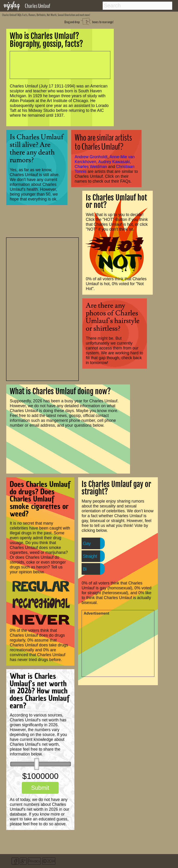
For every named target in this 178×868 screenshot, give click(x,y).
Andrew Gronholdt (91, 157)
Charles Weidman (91, 167)
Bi (85, 569)
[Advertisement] (42, 309)
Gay (87, 543)
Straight (90, 556)
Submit (40, 788)
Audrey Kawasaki (114, 162)
